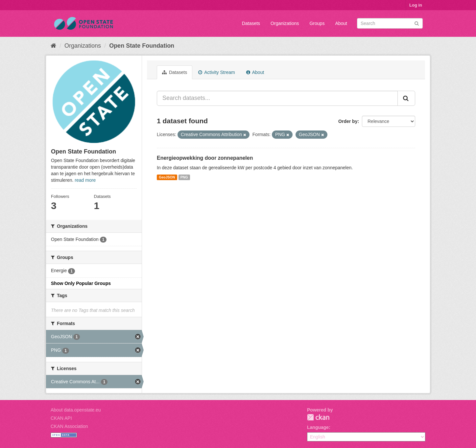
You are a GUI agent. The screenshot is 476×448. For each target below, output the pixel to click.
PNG (184, 177)
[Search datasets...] (277, 98)
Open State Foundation (142, 46)
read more (85, 180)
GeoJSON (167, 177)
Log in (416, 5)
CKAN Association (69, 426)
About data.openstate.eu (76, 410)
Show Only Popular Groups (81, 283)
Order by (348, 121)
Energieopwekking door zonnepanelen (205, 158)
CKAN (318, 417)
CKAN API (61, 418)
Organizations (285, 23)
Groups (317, 23)
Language (318, 427)
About (341, 23)
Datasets (251, 23)
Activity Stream (216, 72)
